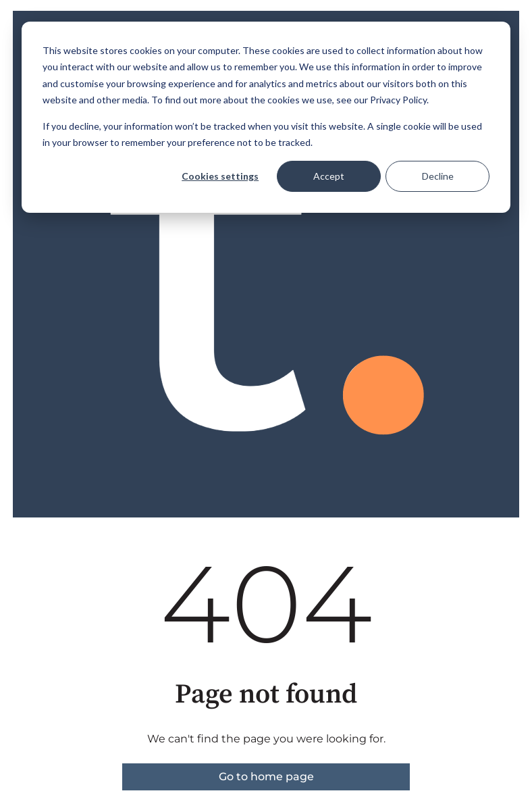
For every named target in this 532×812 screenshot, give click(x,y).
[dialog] (266, 117)
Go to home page (266, 777)
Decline (438, 176)
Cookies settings (220, 176)
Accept (329, 176)
